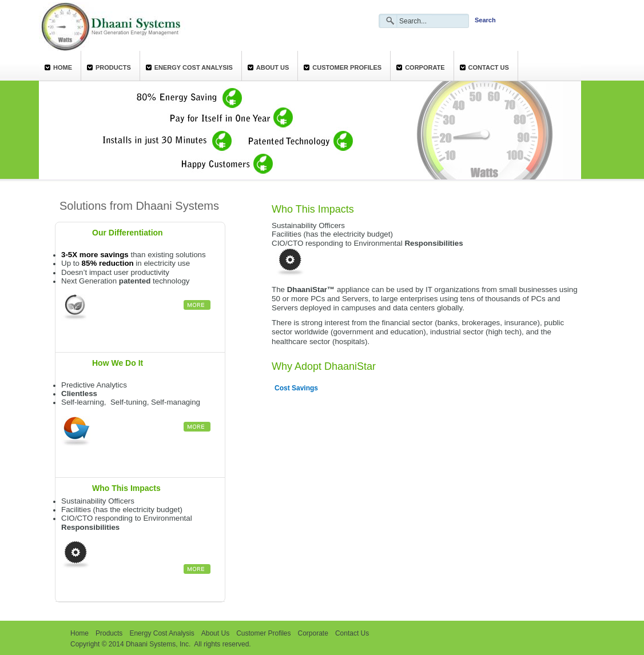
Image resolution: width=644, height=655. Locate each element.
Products (113, 67)
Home (63, 67)
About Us (273, 67)
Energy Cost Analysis (194, 67)
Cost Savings (296, 388)
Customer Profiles (347, 67)
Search (485, 20)
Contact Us (489, 67)
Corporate (425, 67)
